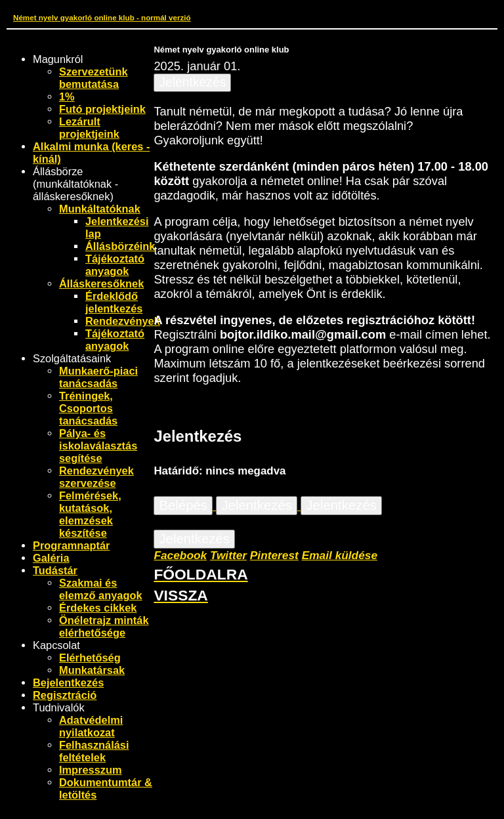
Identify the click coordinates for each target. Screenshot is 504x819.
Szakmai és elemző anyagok (101, 589)
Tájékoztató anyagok (115, 265)
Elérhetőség (90, 658)
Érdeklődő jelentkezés (114, 302)
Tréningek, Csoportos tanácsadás (88, 408)
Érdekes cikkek (98, 608)
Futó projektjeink (102, 109)
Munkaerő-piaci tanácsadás (98, 377)
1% (67, 96)
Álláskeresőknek (101, 283)
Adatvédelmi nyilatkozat (91, 726)
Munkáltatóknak (100, 209)
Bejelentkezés (68, 682)
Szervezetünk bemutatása (94, 78)
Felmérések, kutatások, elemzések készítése (90, 514)
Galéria (51, 558)
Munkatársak (92, 670)
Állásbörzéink (120, 246)
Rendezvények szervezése (96, 477)
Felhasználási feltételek (94, 751)
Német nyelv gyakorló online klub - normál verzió (102, 17)
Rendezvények (123, 321)
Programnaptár (71, 545)
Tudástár (55, 570)
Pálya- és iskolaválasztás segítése (98, 446)
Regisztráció (65, 695)
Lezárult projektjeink (89, 128)
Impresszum (91, 770)
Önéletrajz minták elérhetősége (104, 626)
